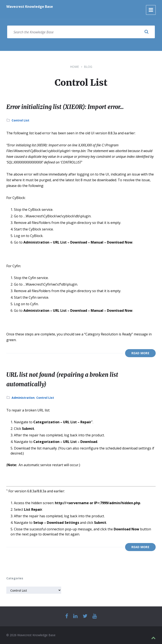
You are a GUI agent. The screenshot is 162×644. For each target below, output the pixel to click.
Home (74, 67)
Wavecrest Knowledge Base (30, 7)
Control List (20, 120)
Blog (88, 67)
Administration (23, 398)
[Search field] (81, 32)
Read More (140, 353)
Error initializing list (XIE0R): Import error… (71, 107)
